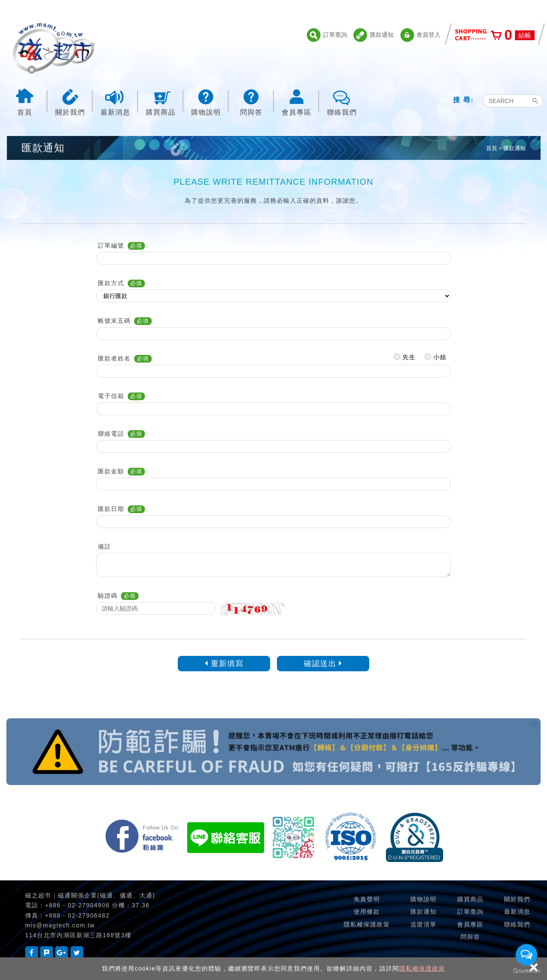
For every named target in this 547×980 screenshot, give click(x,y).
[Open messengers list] (526, 955)
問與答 (251, 102)
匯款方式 (111, 283)
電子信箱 (111, 396)
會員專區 (297, 102)
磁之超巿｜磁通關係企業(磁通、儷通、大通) (90, 895)
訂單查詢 (327, 35)
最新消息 (115, 102)
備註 (104, 546)
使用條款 (367, 912)
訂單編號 (111, 245)
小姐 (435, 355)
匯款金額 (111, 471)
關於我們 (70, 102)
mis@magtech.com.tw (60, 925)
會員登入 (421, 35)
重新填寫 (224, 664)
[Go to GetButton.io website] (526, 971)
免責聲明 (367, 899)
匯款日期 (111, 509)
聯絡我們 (342, 102)
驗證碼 (108, 596)
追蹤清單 (423, 924)
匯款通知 (373, 35)
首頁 (25, 102)
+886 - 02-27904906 (77, 905)
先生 (405, 355)
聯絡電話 (111, 434)
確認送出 (323, 664)
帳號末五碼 (114, 321)
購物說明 (206, 102)
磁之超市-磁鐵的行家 (53, 48)
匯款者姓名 (114, 358)
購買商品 (161, 102)
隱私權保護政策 (422, 968)
